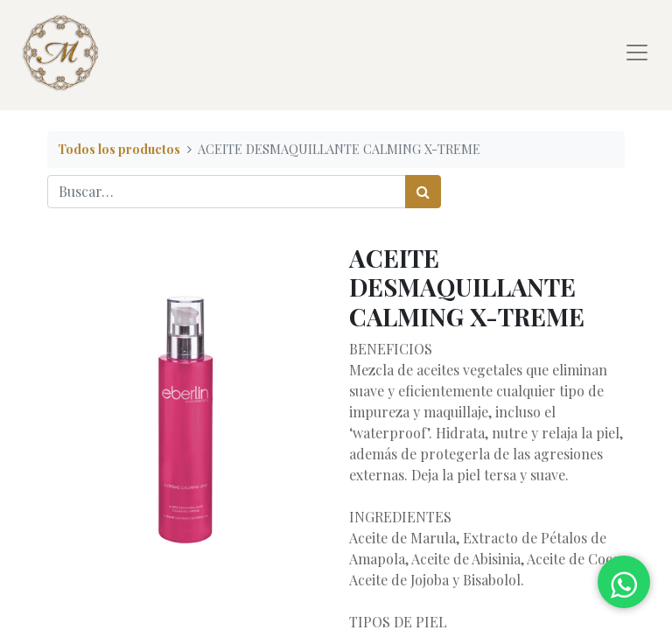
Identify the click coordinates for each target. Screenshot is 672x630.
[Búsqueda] (423, 192)
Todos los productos (119, 149)
